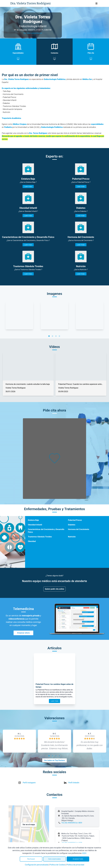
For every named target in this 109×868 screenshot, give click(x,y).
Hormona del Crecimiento (79, 529)
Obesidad (32, 541)
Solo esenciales (54, 859)
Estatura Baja (33, 520)
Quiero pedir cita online (54, 589)
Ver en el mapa (29, 825)
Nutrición (72, 537)
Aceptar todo (78, 859)
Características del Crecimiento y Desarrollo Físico (46, 531)
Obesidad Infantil (35, 525)
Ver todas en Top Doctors (54, 760)
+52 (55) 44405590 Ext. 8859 (72, 823)
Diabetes (72, 525)
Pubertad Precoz (75, 520)
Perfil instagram (29, 783)
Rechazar (31, 859)
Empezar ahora (23, 633)
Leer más (28, 186)
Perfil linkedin (74, 783)
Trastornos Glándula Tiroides (40, 537)
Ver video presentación (33, 33)
